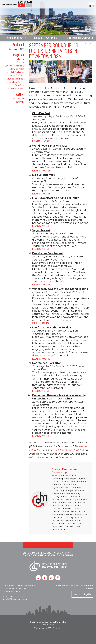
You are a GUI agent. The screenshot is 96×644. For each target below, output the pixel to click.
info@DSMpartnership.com (16, 599)
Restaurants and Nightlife (15, 82)
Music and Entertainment (16, 79)
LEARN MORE (41, 141)
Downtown (21, 62)
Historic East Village (17, 75)
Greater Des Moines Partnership (17, 100)
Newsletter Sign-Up (82, 594)
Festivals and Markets (17, 69)
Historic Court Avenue (17, 72)
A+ (89, 44)
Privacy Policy (48, 625)
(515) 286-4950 (10, 596)
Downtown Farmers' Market (15, 66)
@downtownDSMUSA (70, 450)
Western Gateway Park (16, 88)
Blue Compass (55, 628)
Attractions (21, 59)
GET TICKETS (41, 323)
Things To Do (20, 85)
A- (86, 44)
